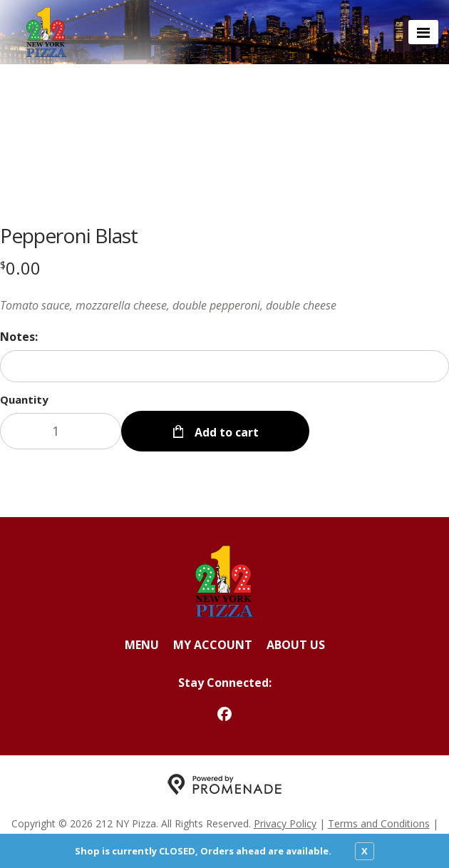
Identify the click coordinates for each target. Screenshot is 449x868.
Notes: (19, 337)
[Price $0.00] (20, 268)
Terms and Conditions (379, 823)
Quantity (24, 399)
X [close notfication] (365, 851)
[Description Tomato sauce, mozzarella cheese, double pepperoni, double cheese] (224, 305)
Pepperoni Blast (69, 235)
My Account (213, 645)
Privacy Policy (285, 823)
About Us (296, 645)
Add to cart (225, 432)
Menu (142, 645)
